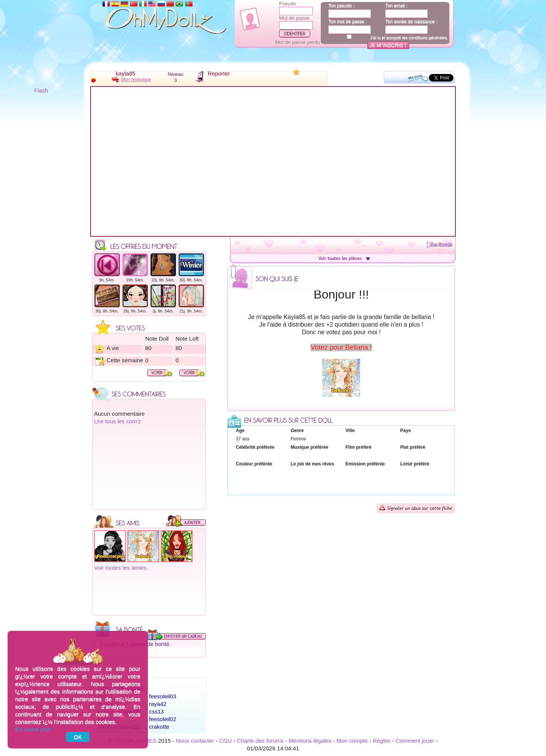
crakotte (159, 727)
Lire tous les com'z (118, 421)
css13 (156, 711)
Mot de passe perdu (298, 42)
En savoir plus (33, 729)
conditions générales (428, 38)
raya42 (158, 704)
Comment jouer (415, 741)
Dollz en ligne (121, 689)
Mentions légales (310, 741)
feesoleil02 (163, 719)
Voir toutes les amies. (121, 568)
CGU (225, 741)
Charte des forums (260, 741)
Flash (41, 90)
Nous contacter (195, 741)
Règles (382, 741)
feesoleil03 (163, 696)
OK (78, 737)
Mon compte (352, 741)
